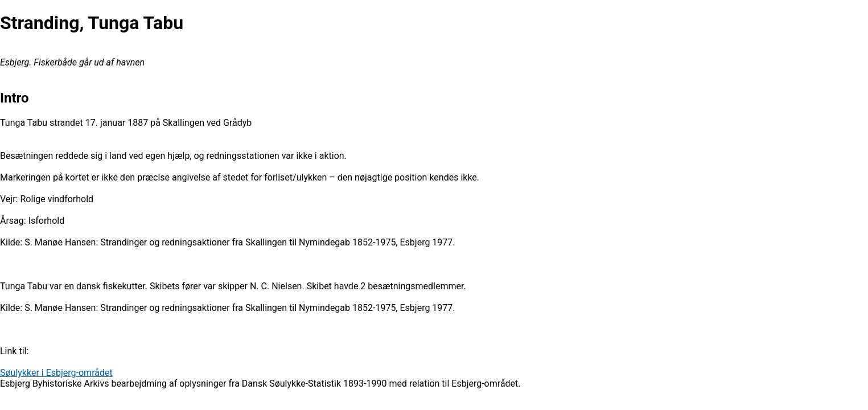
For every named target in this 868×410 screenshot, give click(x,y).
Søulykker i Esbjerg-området (56, 373)
